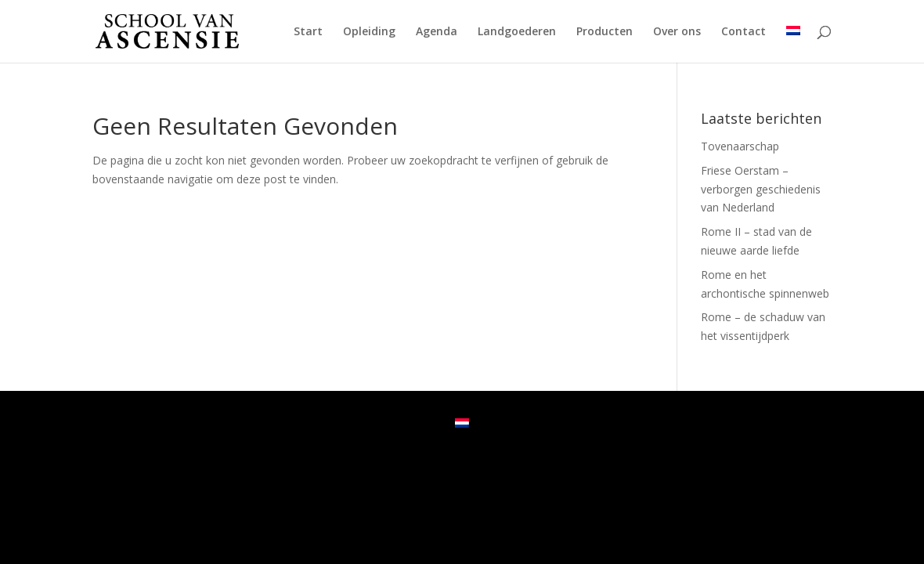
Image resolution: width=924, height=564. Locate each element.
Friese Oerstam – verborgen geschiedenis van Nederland (761, 189)
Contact (744, 32)
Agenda (437, 32)
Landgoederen (517, 32)
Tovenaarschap (740, 146)
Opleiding (369, 32)
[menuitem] (793, 44)
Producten (605, 32)
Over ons (677, 32)
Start (308, 32)
